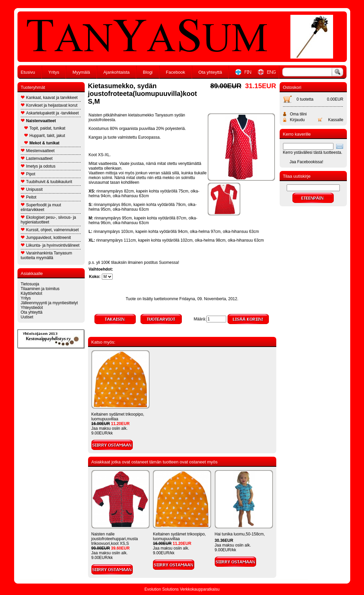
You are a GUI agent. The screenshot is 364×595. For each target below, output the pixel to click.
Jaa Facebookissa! (307, 162)
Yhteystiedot (32, 308)
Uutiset (27, 317)
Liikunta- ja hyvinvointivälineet (50, 245)
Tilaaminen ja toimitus (40, 289)
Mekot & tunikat (42, 143)
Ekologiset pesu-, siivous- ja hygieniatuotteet (49, 220)
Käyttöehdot (32, 293)
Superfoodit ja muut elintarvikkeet (41, 207)
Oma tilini (298, 114)
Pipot (28, 174)
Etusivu (28, 72)
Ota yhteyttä (210, 72)
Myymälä (81, 72)
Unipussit (32, 189)
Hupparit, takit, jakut (45, 136)
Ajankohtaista (116, 72)
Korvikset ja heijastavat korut (49, 105)
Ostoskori (292, 87)
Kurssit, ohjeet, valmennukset (50, 230)
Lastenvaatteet (37, 159)
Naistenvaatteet (38, 121)
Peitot (29, 197)
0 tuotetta (305, 99)
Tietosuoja (30, 284)
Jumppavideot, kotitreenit (46, 238)
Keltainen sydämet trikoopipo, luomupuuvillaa (118, 417)
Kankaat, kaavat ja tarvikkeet (49, 98)
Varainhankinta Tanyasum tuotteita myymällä (47, 255)
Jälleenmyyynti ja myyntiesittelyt (49, 303)
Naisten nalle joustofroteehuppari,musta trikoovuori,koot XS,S (115, 539)
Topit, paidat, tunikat (45, 128)
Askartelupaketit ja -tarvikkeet (50, 113)
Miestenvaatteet (38, 151)
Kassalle (336, 120)
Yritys (54, 72)
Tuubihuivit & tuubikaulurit (47, 182)
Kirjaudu (297, 120)
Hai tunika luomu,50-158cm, (240, 534)
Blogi (148, 72)
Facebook (176, 72)
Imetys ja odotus (38, 166)
